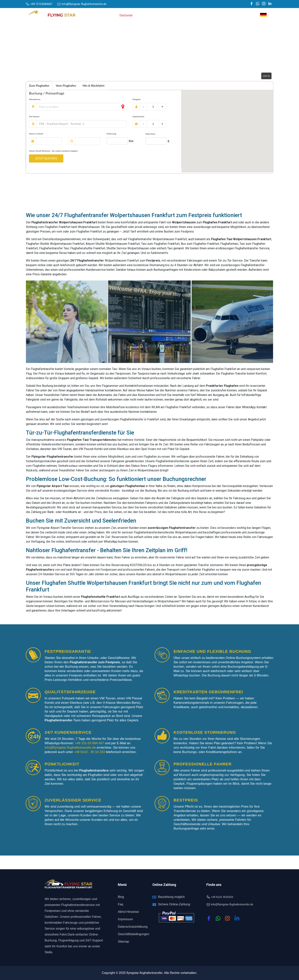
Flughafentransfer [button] (195, 15)
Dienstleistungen (166, 15)
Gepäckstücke (138, 116)
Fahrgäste (137, 99)
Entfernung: (111, 134)
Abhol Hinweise (128, 912)
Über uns (144, 15)
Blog (121, 897)
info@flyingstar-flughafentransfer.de (71, 748)
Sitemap (123, 942)
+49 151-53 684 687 (89, 743)
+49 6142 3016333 (222, 897)
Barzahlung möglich (171, 897)
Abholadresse (35, 99)
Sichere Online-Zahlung (174, 904)
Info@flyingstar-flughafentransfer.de (232, 904)
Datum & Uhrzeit (36, 134)
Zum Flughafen (39, 85)
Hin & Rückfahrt (94, 85)
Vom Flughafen (66, 85)
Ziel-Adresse (34, 116)
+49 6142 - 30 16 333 (90, 752)
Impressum (125, 919)
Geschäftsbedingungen (134, 934)
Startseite (126, 15)
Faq (121, 904)
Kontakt (246, 15)
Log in (266, 76)
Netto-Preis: (151, 134)
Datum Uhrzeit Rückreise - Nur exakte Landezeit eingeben (53, 151)
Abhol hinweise (225, 15)
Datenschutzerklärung (133, 927)
